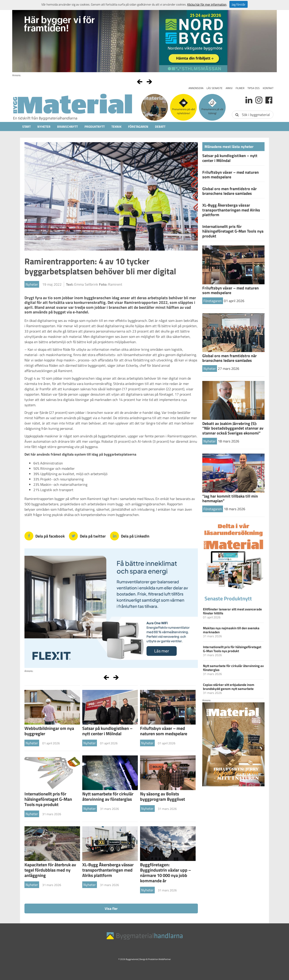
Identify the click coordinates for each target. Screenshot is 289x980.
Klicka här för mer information (207, 4)
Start (26, 126)
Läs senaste (215, 88)
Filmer (240, 88)
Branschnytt (67, 126)
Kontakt (268, 88)
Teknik (116, 126)
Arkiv (229, 88)
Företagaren (138, 126)
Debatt (160, 126)
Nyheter (44, 126)
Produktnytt (95, 126)
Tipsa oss (254, 88)
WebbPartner (165, 959)
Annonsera (196, 88)
